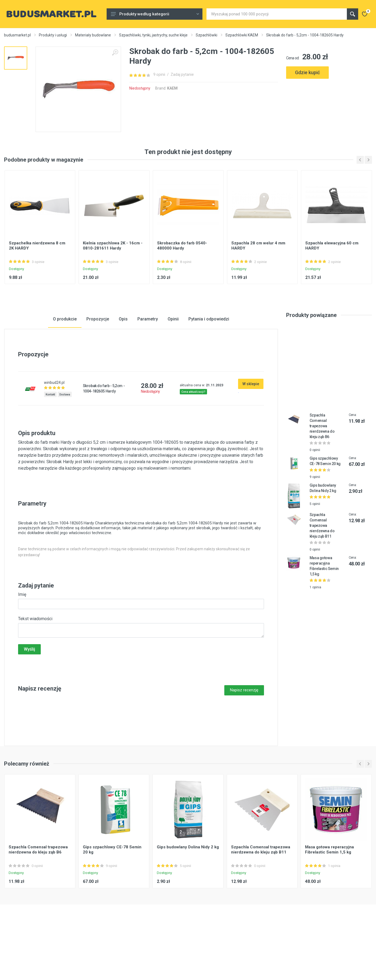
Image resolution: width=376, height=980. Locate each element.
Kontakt (50, 437)
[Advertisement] (329, 105)
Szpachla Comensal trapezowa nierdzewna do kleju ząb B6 (322, 469)
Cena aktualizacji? (193, 435)
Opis (123, 362)
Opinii (173, 362)
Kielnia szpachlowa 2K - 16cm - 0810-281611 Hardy (113, 288)
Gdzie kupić (307, 72)
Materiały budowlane (93, 35)
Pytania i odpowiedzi (209, 362)
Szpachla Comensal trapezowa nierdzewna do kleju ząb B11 (322, 568)
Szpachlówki (206, 35)
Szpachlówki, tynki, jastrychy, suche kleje (153, 35)
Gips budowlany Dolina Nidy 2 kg (188, 890)
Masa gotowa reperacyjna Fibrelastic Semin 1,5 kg (329, 893)
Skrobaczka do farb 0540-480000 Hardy (182, 288)
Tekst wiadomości (35, 662)
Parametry (148, 362)
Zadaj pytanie (182, 74)
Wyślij (29, 692)
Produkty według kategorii (155, 14)
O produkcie (65, 362)
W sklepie (251, 427)
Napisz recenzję (244, 733)
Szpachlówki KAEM (242, 35)
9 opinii (159, 74)
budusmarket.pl (17, 35)
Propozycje (98, 362)
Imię (22, 638)
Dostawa (65, 437)
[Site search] (277, 14)
